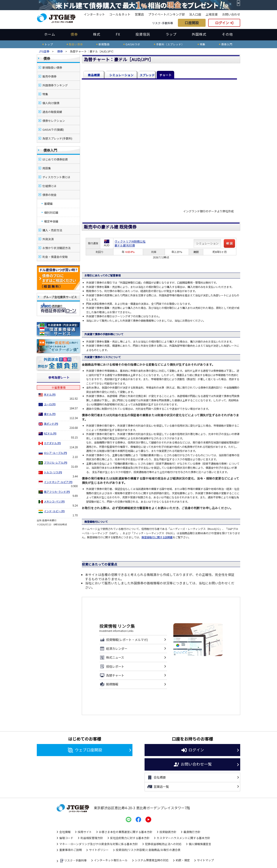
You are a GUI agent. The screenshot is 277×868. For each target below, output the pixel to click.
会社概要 (156, 777)
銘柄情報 (109, 684)
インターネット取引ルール (111, 860)
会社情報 (65, 832)
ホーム (50, 34)
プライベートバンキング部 (167, 14)
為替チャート (112, 675)
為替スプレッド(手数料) (57, 138)
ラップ (171, 34)
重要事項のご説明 (71, 850)
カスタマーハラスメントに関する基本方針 (183, 838)
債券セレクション (54, 121)
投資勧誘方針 (168, 832)
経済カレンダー (113, 649)
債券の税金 (49, 195)
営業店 (139, 14)
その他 (227, 34)
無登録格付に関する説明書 (157, 537)
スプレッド (147, 75)
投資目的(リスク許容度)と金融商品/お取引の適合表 (148, 850)
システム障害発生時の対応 (152, 860)
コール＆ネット (120, 14)
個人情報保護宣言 (200, 844)
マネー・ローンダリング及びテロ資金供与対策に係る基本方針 (99, 844)
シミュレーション (121, 75)
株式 (97, 34)
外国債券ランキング (55, 85)
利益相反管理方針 (92, 838)
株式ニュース (112, 658)
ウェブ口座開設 (85, 750)
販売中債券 (49, 76)
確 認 (229, 243)
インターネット (94, 14)
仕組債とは (49, 186)
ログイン (224, 23)
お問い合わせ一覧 (192, 765)
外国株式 (199, 34)
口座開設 (192, 23)
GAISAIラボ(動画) (53, 130)
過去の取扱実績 (52, 112)
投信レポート (112, 666)
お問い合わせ (231, 14)
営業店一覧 (158, 787)
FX (118, 34)
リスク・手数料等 (73, 861)
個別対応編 (51, 212)
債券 (74, 34)
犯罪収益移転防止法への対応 (163, 844)
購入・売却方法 (52, 230)
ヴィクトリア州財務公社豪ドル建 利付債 (130, 243)
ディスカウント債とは (56, 177)
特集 (45, 94)
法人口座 (195, 14)
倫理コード (66, 838)
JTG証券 (44, 51)
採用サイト (85, 832)
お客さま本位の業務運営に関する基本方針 (126, 832)
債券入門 (50, 150)
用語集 (47, 168)
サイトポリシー (99, 850)
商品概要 (94, 75)
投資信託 (143, 34)
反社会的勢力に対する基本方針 (130, 838)
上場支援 (212, 14)
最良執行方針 (192, 832)
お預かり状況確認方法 (56, 248)
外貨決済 (48, 239)
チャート (166, 75)
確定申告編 (51, 221)
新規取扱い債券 (52, 68)
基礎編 (48, 204)
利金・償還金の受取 (55, 257)
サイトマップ (205, 860)
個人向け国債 (51, 103)
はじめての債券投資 (55, 159)
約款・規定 (183, 860)
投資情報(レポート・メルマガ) (124, 640)
